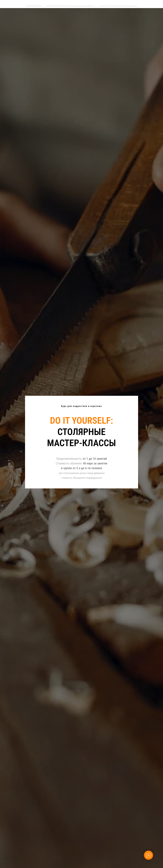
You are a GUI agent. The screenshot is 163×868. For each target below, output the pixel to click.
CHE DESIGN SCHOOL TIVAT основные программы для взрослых (70, 6)
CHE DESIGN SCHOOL (34, 6)
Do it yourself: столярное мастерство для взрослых (118, 6)
